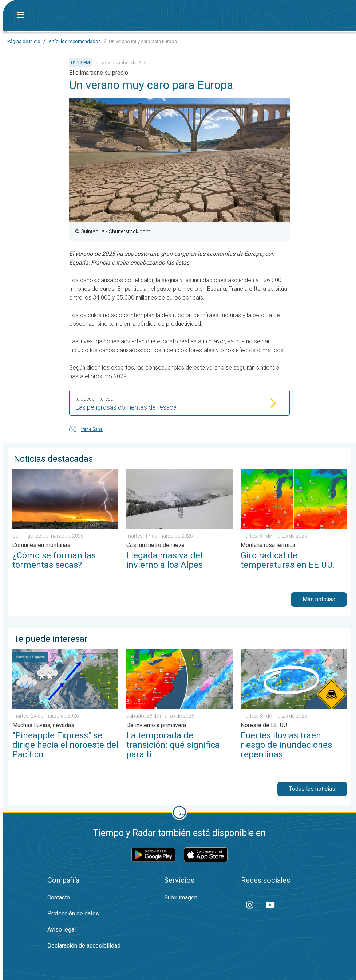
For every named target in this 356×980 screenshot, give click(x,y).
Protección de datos (73, 913)
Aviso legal (62, 930)
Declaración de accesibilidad (84, 946)
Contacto (59, 897)
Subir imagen (181, 897)
